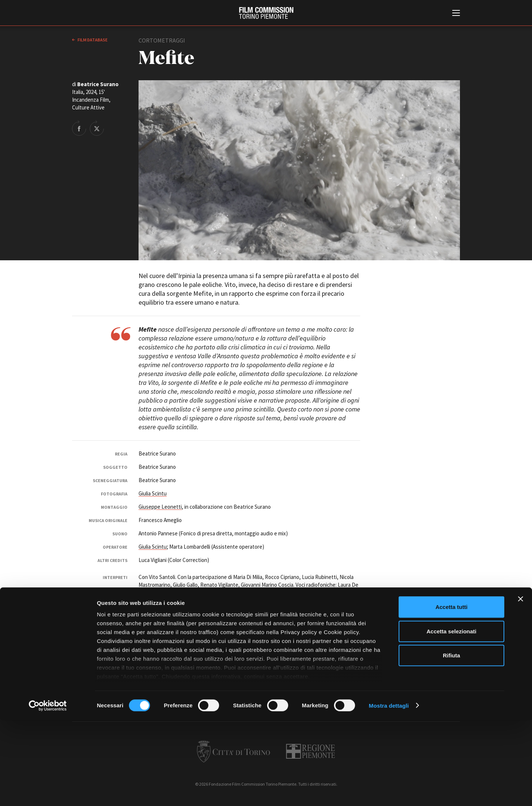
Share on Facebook (79, 128)
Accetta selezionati (451, 717)
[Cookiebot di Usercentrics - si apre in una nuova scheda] (48, 792)
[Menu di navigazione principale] (456, 14)
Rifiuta (452, 741)
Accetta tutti (452, 693)
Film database (92, 40)
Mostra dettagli (389, 791)
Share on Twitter (97, 128)
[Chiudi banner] (521, 685)
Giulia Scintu (153, 493)
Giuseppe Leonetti (160, 507)
